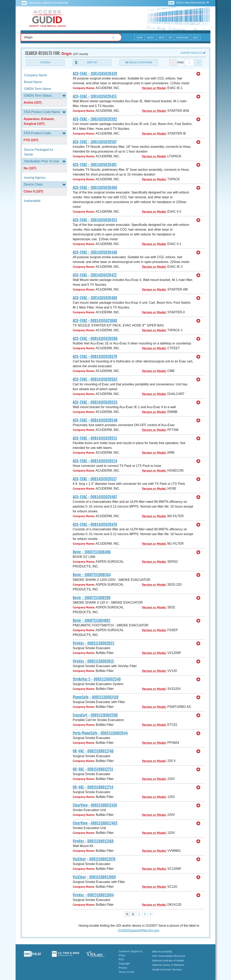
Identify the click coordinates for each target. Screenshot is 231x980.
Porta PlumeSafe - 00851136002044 (100, 733)
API (170, 37)
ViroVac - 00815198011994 (93, 895)
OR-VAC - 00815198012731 (93, 769)
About (151, 37)
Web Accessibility (162, 952)
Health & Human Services (167, 970)
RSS (121, 959)
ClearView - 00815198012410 (95, 805)
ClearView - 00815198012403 (95, 823)
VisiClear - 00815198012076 (94, 859)
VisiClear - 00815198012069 (94, 877)
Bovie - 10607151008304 (92, 575)
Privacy (123, 968)
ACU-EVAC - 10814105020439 (95, 74)
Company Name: (84, 88)
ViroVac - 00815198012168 (93, 841)
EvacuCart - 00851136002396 (95, 715)
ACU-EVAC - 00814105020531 (95, 438)
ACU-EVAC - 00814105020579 (95, 357)
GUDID (48, 18)
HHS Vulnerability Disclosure (169, 956)
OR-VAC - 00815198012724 (93, 787)
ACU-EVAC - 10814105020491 (95, 165)
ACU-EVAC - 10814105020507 (95, 142)
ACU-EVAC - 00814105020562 (95, 379)
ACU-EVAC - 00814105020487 (95, 497)
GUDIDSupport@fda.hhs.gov (138, 930)
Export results (191, 53)
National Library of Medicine (49, 3)
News (161, 37)
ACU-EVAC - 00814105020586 (95, 339)
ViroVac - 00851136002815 (93, 661)
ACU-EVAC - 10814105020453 (95, 220)
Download (182, 37)
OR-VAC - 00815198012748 (93, 751)
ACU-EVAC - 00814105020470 (95, 525)
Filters (45, 62)
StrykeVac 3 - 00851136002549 (97, 679)
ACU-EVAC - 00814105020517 (95, 479)
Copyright (124, 964)
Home (140, 37)
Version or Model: (154, 88)
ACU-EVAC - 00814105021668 (95, 321)
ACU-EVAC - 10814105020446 (95, 252)
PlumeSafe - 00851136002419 (96, 697)
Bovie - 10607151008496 (92, 552)
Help (196, 37)
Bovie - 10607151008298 (92, 598)
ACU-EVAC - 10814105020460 (95, 188)
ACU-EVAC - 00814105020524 (95, 461)
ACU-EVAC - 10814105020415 (95, 96)
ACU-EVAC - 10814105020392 (95, 119)
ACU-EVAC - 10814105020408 (95, 298)
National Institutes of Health (168, 961)
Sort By (92, 62)
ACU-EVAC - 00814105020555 (95, 402)
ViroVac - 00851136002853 (94, 643)
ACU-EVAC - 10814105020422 (95, 275)
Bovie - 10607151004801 (92, 621)
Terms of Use (126, 972)
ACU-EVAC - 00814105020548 (95, 420)
